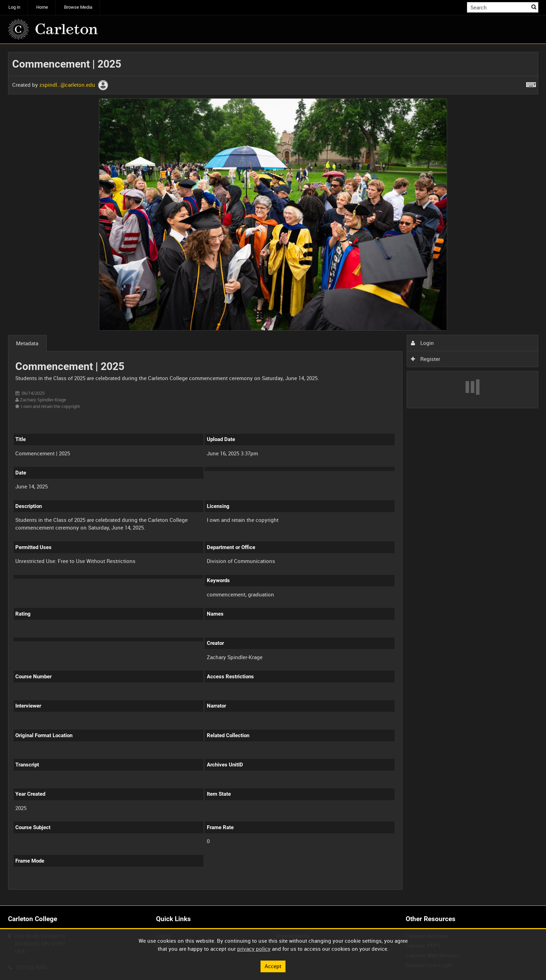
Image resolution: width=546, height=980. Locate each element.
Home (42, 7)
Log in (14, 7)
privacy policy (254, 949)
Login (422, 343)
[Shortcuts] (531, 83)
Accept (273, 966)
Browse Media (78, 7)
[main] (273, 475)
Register (426, 359)
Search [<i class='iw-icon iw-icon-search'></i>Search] (534, 7)
